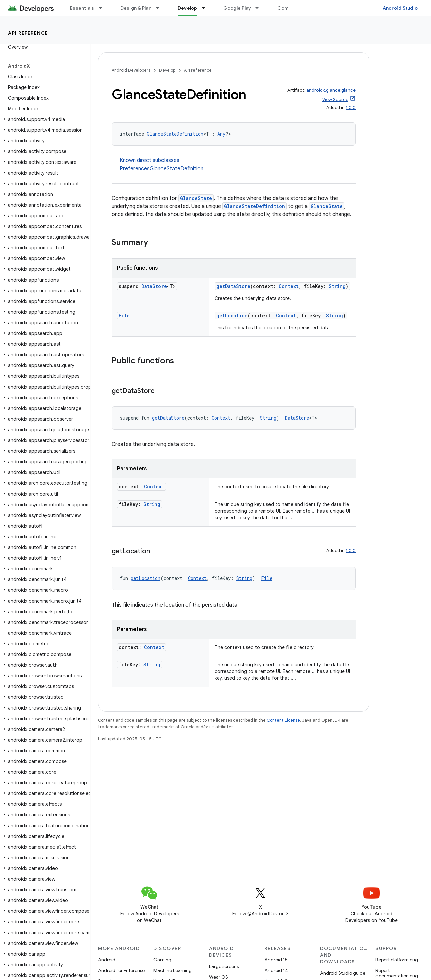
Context (289, 286)
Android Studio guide (343, 973)
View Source (335, 99)
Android (107, 960)
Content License (283, 720)
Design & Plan (136, 8)
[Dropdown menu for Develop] (206, 8)
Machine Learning (173, 970)
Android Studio (400, 8)
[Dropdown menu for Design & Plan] (160, 8)
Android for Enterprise (121, 970)
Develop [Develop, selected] (187, 8)
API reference (28, 33)
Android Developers (131, 70)
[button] (44, 119)
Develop (167, 70)
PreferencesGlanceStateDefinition (161, 169)
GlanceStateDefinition (175, 134)
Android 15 (276, 960)
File (124, 315)
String (337, 286)
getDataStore (233, 286)
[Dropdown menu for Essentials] (103, 8)
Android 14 (276, 970)
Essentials (82, 8)
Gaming (162, 960)
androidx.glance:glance (331, 90)
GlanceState (196, 198)
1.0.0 (351, 107)
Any (221, 134)
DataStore (154, 286)
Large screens (224, 966)
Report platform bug (397, 960)
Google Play (237, 8)
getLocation (232, 315)
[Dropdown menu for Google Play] (260, 8)
